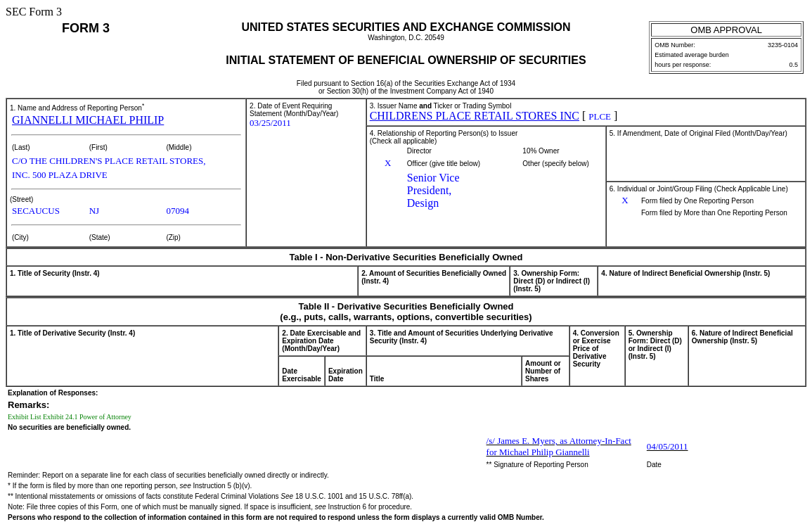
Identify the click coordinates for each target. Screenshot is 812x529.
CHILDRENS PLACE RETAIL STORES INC (475, 116)
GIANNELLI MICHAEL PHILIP (88, 120)
